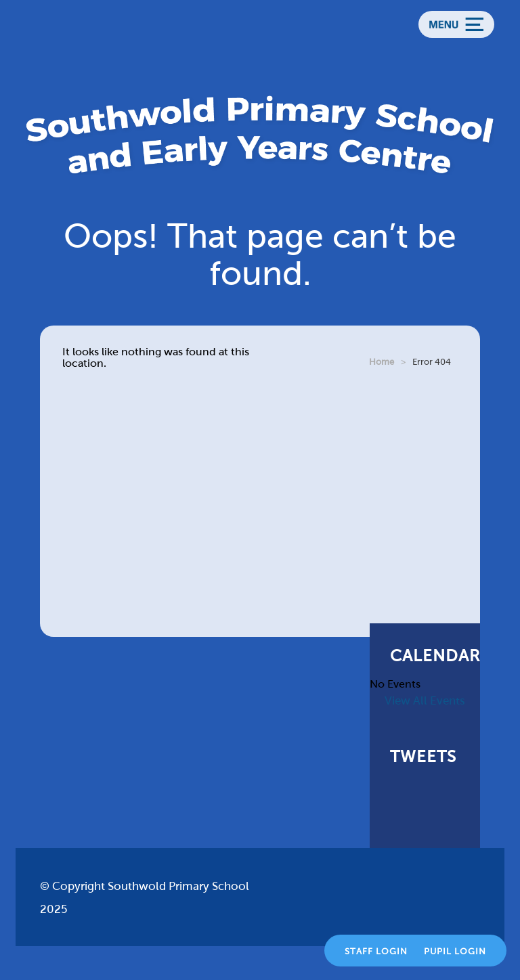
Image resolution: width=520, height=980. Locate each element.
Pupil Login (455, 952)
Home (382, 362)
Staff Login (376, 952)
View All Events (425, 701)
